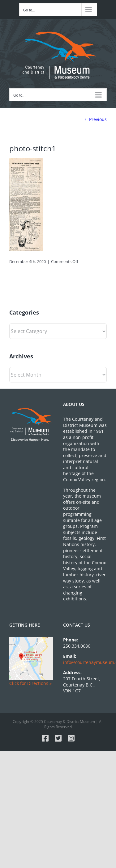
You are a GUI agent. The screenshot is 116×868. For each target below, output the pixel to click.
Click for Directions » (30, 683)
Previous (98, 119)
